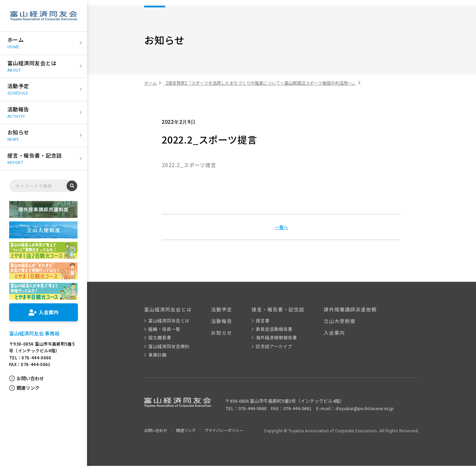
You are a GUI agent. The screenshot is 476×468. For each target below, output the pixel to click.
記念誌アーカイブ (280, 348)
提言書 (267, 322)
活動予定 (225, 310)
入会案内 (343, 335)
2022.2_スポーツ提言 (189, 165)
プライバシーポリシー (229, 433)
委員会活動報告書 (280, 330)
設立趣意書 (160, 339)
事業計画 (158, 357)
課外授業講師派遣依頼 (360, 310)
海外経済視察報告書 (282, 339)
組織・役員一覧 (165, 330)
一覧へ (282, 227)
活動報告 (225, 322)
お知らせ (225, 335)
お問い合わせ (30, 378)
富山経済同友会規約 (170, 348)
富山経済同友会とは (169, 310)
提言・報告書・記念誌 (284, 310)
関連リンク (28, 388)
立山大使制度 (349, 322)
